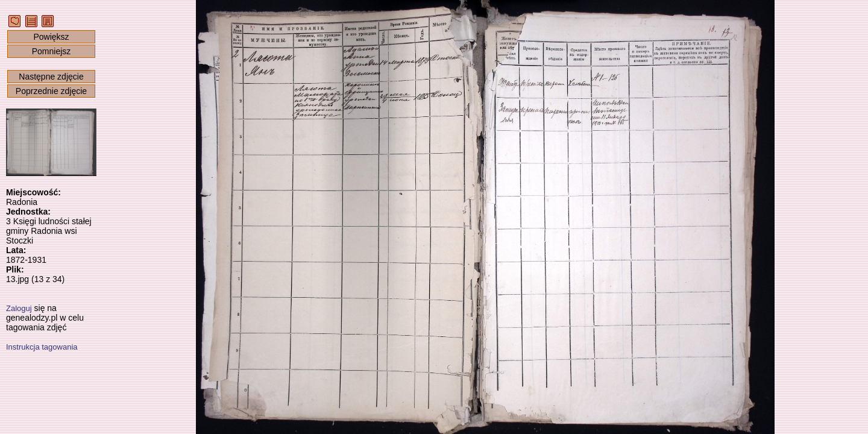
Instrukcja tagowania (42, 347)
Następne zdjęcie (51, 77)
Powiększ (51, 37)
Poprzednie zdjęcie (51, 91)
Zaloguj (19, 308)
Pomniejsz (52, 51)
